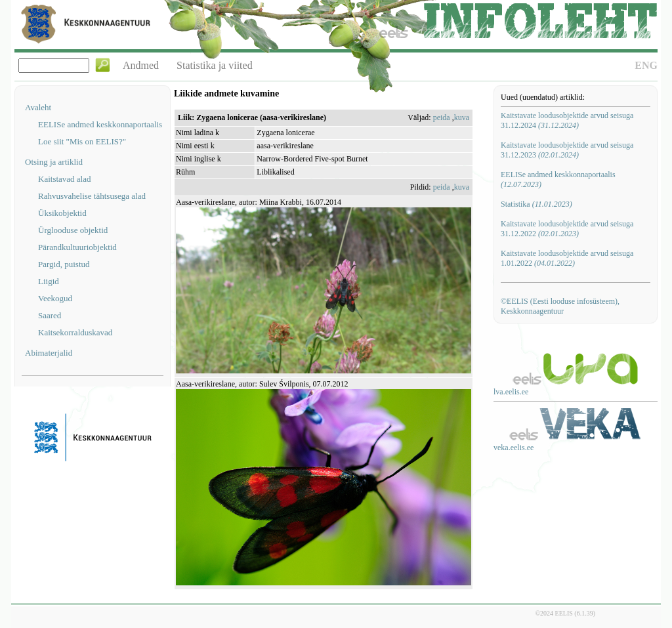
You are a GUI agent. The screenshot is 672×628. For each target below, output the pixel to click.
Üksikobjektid (62, 213)
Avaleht (38, 107)
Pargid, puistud (64, 264)
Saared (50, 315)
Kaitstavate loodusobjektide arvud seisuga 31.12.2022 (567, 229)
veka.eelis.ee (514, 448)
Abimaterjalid (49, 353)
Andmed (141, 65)
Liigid (49, 281)
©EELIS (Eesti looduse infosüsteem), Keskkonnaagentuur (560, 306)
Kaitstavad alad (65, 179)
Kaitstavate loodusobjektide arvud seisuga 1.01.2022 (567, 258)
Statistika (536, 204)
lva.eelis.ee (511, 392)
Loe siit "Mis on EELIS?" (82, 141)
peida (442, 117)
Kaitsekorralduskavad (75, 332)
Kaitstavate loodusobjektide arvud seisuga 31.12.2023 (567, 150)
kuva (462, 117)
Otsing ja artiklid (54, 162)
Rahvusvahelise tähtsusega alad (92, 196)
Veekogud (55, 298)
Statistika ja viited (215, 65)
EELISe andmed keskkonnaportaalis (100, 124)
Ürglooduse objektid (73, 230)
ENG (646, 65)
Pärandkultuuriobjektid (77, 247)
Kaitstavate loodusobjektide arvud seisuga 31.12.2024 (567, 120)
